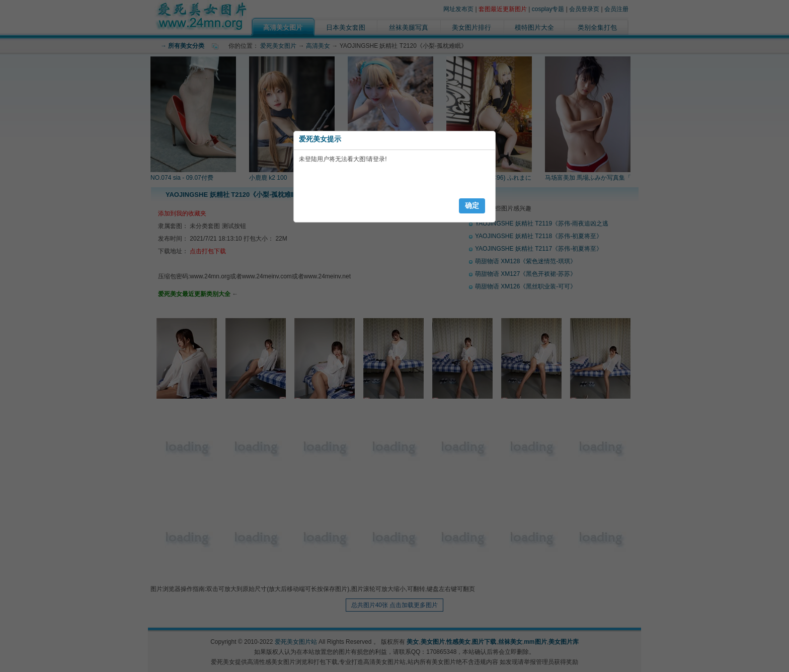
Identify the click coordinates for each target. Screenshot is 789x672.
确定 (472, 205)
